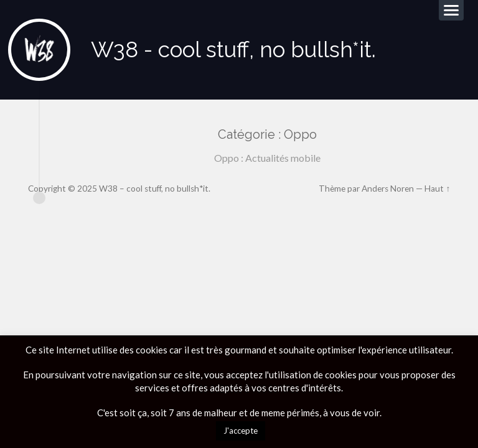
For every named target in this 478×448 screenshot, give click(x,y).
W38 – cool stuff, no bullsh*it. (155, 189)
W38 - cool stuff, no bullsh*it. (233, 49)
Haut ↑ (437, 189)
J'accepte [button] (241, 431)
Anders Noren (388, 189)
